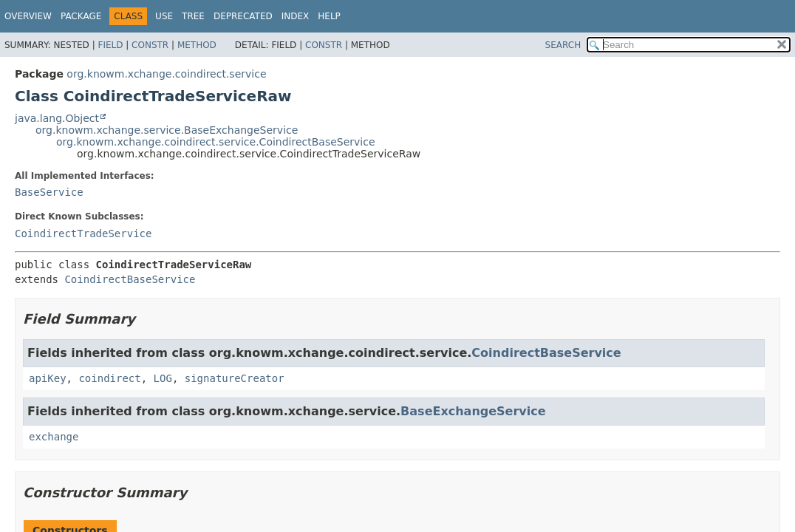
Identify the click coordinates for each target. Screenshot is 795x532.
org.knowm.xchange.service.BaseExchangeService (167, 130)
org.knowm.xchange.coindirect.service (166, 74)
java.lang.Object (57, 118)
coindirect (109, 378)
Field (110, 45)
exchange (54, 437)
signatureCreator (235, 378)
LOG (163, 378)
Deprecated (243, 16)
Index (296, 16)
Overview (28, 16)
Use (164, 16)
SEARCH (563, 45)
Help (329, 16)
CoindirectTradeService (83, 233)
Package (81, 16)
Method (197, 45)
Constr (150, 45)
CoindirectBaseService (130, 279)
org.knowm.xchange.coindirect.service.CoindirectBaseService (216, 142)
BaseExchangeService (473, 411)
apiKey (48, 378)
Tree (193, 16)
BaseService (49, 192)
